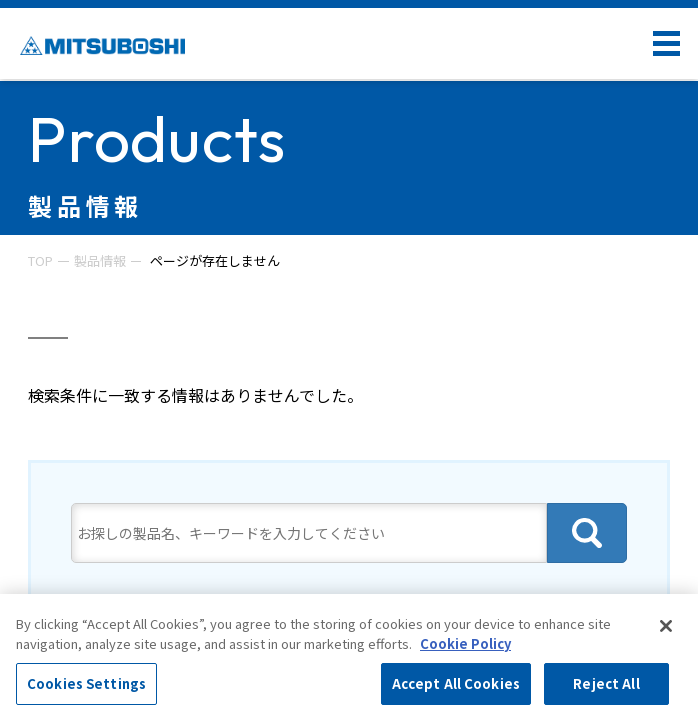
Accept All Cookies (456, 683)
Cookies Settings (86, 683)
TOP (40, 260)
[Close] (666, 626)
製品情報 (100, 260)
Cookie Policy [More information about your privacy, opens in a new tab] (465, 643)
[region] (349, 657)
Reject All (606, 683)
